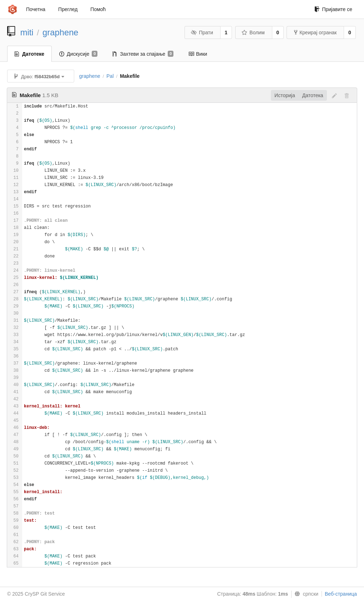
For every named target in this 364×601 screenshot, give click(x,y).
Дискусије (78, 54)
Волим (253, 32)
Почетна (36, 9)
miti (27, 32)
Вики (198, 54)
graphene (60, 32)
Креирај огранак (315, 32)
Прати (202, 32)
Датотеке (29, 54)
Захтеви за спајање (143, 54)
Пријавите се (333, 9)
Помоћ (98, 9)
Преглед (68, 9)
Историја (285, 95)
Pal (110, 76)
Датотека (313, 95)
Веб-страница (341, 594)
